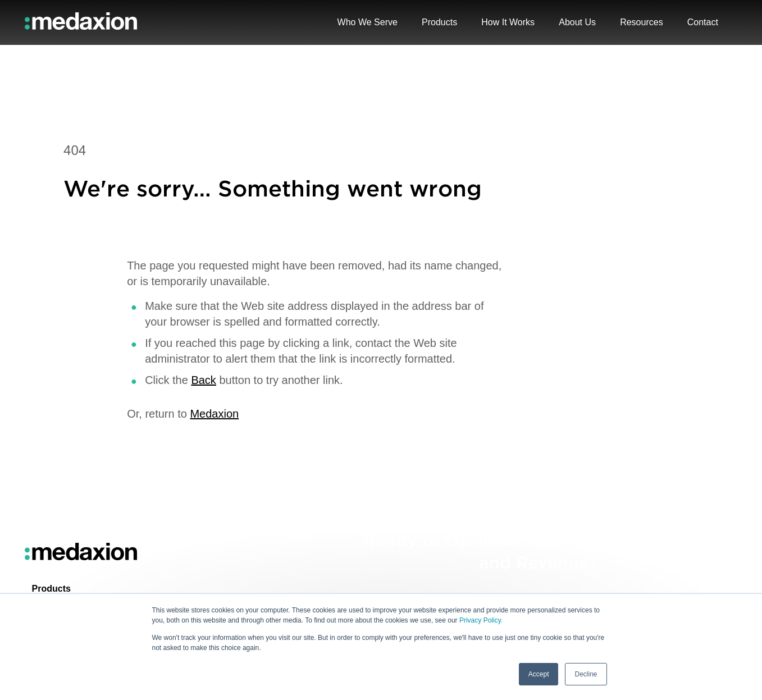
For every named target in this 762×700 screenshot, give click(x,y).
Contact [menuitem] (703, 22)
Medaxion (214, 414)
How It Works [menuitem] (508, 22)
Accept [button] (539, 674)
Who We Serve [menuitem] (368, 22)
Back (203, 380)
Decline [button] (586, 674)
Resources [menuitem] (641, 22)
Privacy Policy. (481, 621)
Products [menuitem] (51, 589)
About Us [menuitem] (577, 22)
